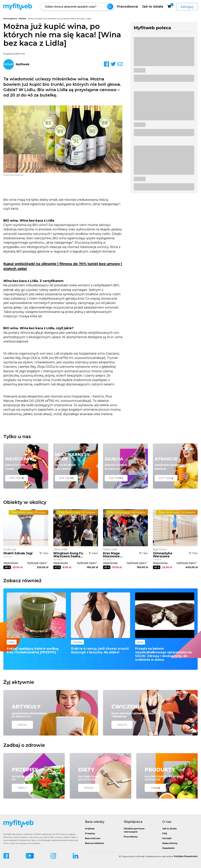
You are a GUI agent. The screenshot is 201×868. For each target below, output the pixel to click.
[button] (54, 168)
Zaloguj (187, 7)
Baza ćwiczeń (93, 838)
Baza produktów (94, 843)
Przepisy (90, 833)
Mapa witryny (170, 843)
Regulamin (168, 848)
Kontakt (167, 838)
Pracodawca (127, 6)
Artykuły (22, 19)
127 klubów (77, 512)
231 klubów (177, 512)
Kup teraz (16, 478)
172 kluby (28, 512)
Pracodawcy (131, 837)
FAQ (165, 833)
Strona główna (10, 19)
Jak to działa (153, 6)
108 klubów (127, 512)
